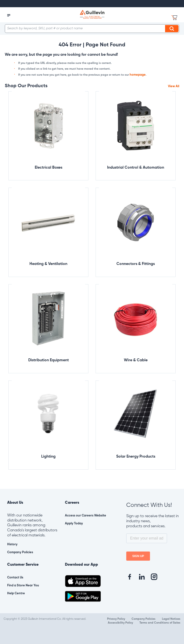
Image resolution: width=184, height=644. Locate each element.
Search (172, 29)
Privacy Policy (116, 619)
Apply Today (74, 524)
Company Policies (20, 552)
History (12, 544)
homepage (138, 75)
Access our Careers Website (86, 516)
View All (174, 86)
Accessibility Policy (120, 623)
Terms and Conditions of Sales (160, 623)
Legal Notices (171, 619)
